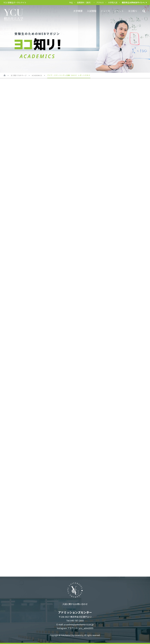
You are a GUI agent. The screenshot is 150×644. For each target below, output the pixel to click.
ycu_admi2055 (86, 628)
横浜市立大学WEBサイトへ (133, 2)
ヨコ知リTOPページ (19, 75)
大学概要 (78, 11)
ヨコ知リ (133, 11)
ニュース (105, 11)
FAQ (71, 2)
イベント (119, 11)
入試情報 (92, 11)
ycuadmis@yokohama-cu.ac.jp (79, 624)
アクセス (100, 2)
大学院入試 (113, 2)
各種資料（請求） (84, 2)
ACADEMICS (37, 75)
